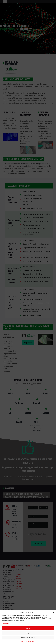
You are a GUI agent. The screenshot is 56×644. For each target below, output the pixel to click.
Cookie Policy (24, 642)
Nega (28, 633)
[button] (53, 612)
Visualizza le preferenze (28, 637)
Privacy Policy (31, 642)
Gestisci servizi (6, 624)
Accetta (28, 628)
